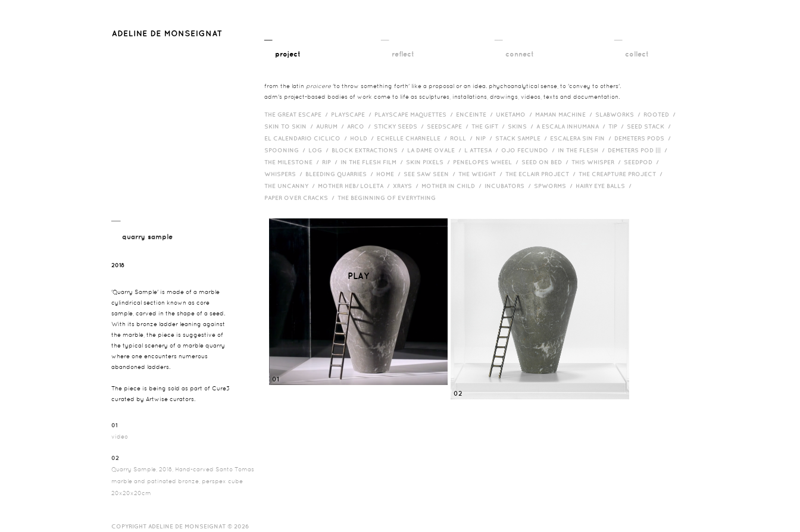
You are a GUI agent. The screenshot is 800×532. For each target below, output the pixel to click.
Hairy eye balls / (605, 186)
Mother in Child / (453, 186)
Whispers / (285, 174)
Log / (320, 150)
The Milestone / (293, 162)
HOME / (390, 174)
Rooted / (661, 114)
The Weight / (482, 174)
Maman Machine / (565, 114)
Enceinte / (476, 114)
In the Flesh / (583, 150)
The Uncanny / (291, 186)
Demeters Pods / (644, 138)
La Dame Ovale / (436, 150)
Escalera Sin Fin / (582, 138)
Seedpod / (643, 162)
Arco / (360, 126)
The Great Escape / (298, 114)
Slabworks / (619, 114)
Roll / (463, 138)
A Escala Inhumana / (572, 126)
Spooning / (286, 150)
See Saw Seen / (431, 174)
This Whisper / (598, 162)
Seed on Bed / (546, 162)
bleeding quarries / (341, 174)
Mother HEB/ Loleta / (355, 186)
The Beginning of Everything (389, 198)
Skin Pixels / (429, 162)
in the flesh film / (373, 162)
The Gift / (490, 126)
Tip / (618, 126)
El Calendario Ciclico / (307, 138)
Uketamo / (515, 114)
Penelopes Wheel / (487, 162)
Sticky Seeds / (400, 126)
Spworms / (555, 186)
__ (282, 46)
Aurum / (332, 126)
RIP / (331, 162)
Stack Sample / (523, 138)
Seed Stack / (650, 126)
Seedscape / (449, 126)
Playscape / (353, 114)
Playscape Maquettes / (415, 114)
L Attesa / (483, 150)
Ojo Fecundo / (529, 150)
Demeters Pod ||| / (639, 150)
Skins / (522, 126)
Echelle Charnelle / (413, 138)
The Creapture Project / (622, 174)
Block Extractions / (369, 150)
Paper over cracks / (301, 198)
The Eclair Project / (542, 174)
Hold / (363, 138)
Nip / (485, 138)
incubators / (509, 186)
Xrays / (407, 186)
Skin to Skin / (290, 126)
